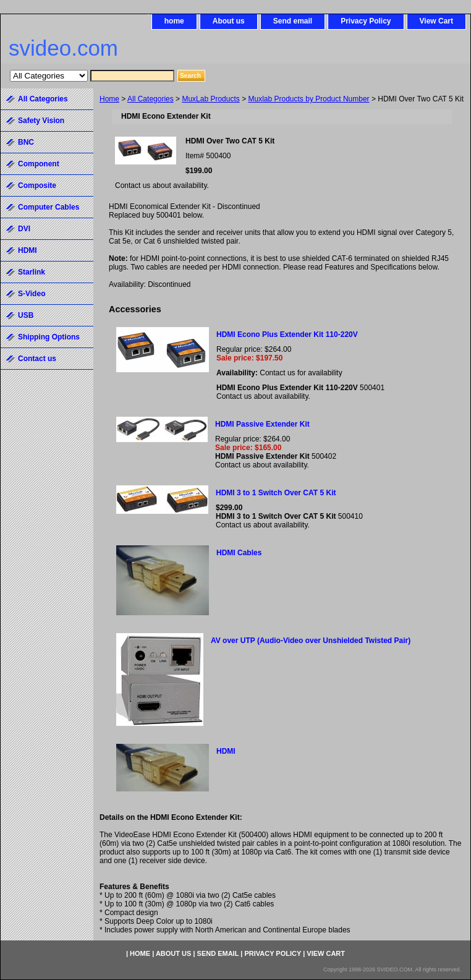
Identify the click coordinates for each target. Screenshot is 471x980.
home (174, 21)
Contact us (37, 359)
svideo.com (63, 48)
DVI (24, 229)
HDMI (226, 751)
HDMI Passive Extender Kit (262, 424)
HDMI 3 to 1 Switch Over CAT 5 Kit (276, 493)
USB (26, 315)
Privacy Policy (366, 21)
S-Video (32, 294)
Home (109, 99)
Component (39, 164)
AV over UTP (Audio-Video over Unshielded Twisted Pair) (311, 641)
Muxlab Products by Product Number (309, 99)
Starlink (32, 272)
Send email (293, 21)
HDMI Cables (239, 553)
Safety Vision (41, 121)
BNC (26, 142)
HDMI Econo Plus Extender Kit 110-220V (287, 334)
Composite (37, 185)
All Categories (151, 99)
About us (229, 21)
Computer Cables (49, 207)
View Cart (436, 21)
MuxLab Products (210, 99)
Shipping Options (49, 337)
